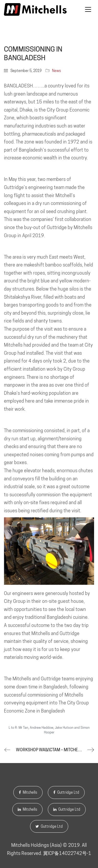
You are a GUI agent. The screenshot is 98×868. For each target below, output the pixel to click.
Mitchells (28, 792)
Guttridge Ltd (66, 792)
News (56, 71)
